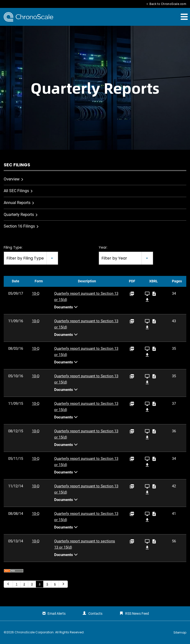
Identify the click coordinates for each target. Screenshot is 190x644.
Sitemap (180, 633)
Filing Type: (13, 247)
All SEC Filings (16, 191)
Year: (103, 247)
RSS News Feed (137, 614)
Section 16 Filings (19, 226)
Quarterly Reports (19, 215)
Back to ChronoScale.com (166, 4)
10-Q (36, 293)
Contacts (95, 614)
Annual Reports (17, 203)
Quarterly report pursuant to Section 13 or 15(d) (86, 297)
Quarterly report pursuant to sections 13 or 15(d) (85, 544)
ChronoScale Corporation (34, 632)
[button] (184, 17)
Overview (12, 179)
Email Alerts (57, 614)
